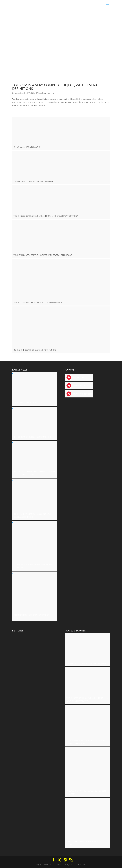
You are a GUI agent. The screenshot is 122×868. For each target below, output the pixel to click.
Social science (80, 377)
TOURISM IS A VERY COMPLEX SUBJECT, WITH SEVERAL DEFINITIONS (56, 87)
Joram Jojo (19, 93)
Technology (79, 386)
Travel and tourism (46, 93)
